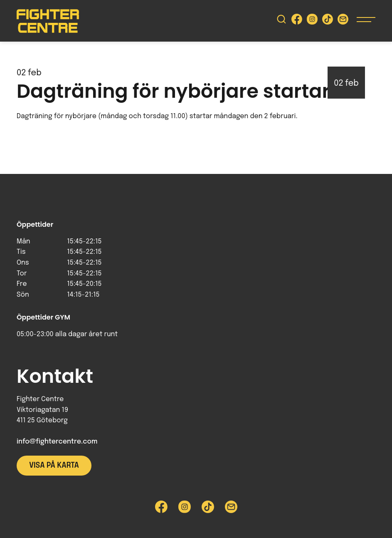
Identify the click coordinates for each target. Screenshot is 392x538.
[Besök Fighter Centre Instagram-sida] (312, 21)
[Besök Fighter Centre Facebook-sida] (297, 21)
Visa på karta (54, 466)
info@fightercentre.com (57, 442)
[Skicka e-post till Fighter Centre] (343, 21)
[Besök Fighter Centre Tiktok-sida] (328, 21)
